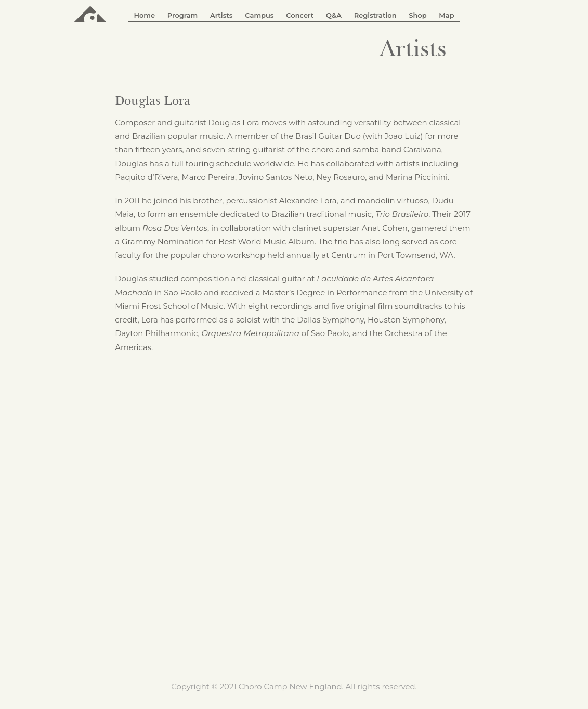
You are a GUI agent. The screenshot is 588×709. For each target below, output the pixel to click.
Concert (300, 15)
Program (182, 15)
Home (144, 15)
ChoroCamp (90, 13)
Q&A (334, 15)
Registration (375, 15)
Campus (259, 15)
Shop (417, 15)
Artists (221, 15)
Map (446, 15)
